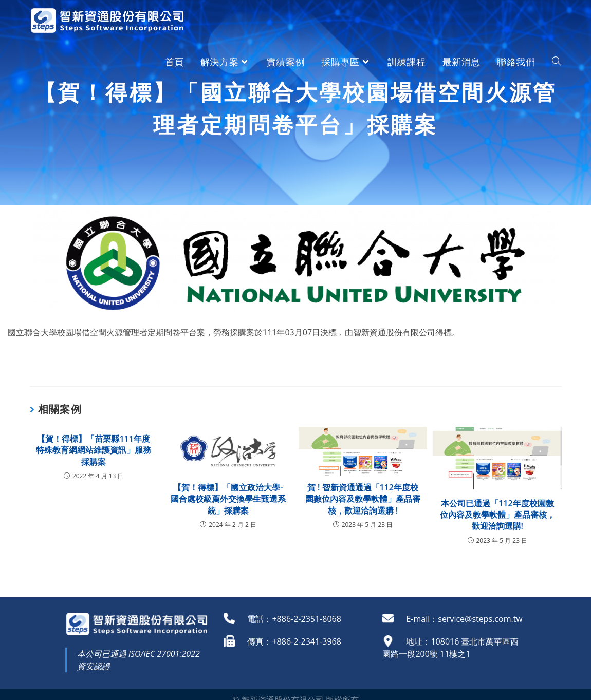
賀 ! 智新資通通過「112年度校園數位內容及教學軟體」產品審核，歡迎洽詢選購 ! (363, 499)
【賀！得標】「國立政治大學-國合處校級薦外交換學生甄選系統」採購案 (228, 499)
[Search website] (557, 62)
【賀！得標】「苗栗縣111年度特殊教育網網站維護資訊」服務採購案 (94, 450)
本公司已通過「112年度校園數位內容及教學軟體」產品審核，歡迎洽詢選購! (497, 515)
